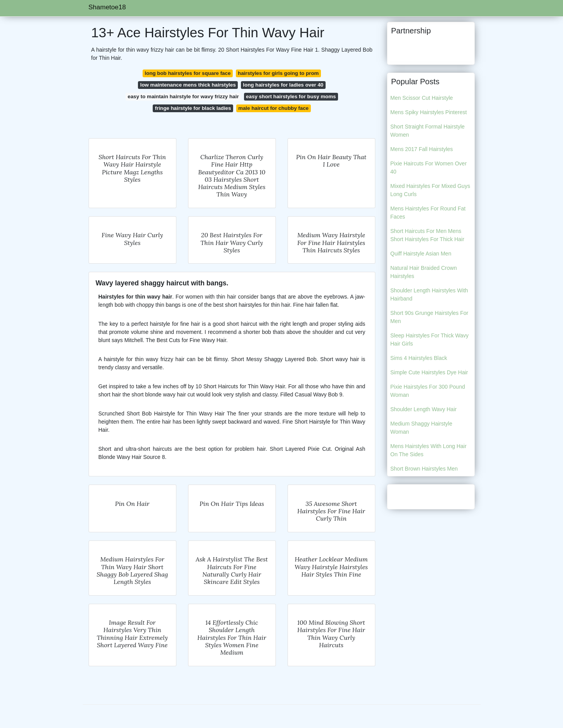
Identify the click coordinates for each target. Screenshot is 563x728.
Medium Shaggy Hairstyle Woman (422, 428)
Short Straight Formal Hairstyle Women (428, 131)
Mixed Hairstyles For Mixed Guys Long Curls (430, 190)
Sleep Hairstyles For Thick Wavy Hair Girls (430, 340)
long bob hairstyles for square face (188, 73)
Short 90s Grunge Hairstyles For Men (430, 317)
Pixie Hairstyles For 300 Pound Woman (428, 391)
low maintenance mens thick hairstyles (188, 85)
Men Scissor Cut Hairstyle (422, 98)
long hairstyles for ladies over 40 (283, 85)
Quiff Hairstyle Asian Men (421, 254)
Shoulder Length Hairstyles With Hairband (429, 295)
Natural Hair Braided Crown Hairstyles (424, 272)
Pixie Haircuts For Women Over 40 (429, 168)
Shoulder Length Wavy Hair (424, 409)
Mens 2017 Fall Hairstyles (422, 149)
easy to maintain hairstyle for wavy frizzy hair (183, 96)
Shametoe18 (107, 7)
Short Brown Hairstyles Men (424, 469)
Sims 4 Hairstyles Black (419, 358)
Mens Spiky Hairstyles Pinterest (429, 112)
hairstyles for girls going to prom (278, 73)
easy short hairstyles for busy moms (291, 96)
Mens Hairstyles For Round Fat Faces (428, 213)
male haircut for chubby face (273, 108)
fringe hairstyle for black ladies (193, 108)
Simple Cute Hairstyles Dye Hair (429, 372)
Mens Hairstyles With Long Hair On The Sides (429, 450)
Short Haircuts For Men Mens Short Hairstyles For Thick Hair (427, 235)
